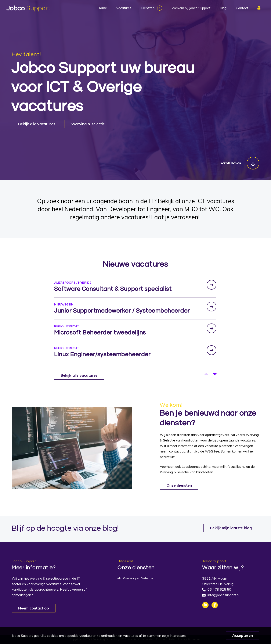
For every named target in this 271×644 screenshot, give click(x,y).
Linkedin (205, 605)
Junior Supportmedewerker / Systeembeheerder (122, 311)
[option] (135, 286)
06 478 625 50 (219, 589)
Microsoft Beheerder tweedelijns (100, 332)
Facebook (215, 605)
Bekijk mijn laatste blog (231, 528)
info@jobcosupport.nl (223, 595)
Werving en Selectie (138, 578)
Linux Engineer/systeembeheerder (102, 354)
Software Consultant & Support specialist (113, 289)
